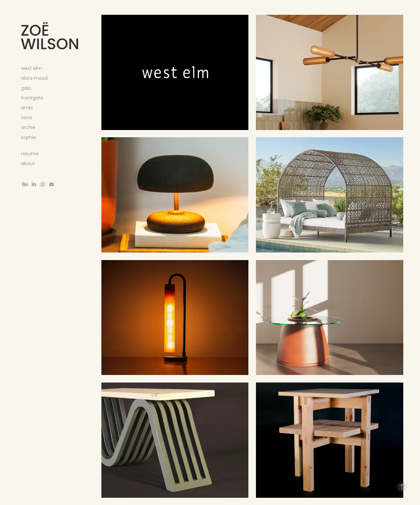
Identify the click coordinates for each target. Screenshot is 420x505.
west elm (31, 69)
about (28, 164)
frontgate (32, 98)
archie (28, 128)
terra (27, 118)
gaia (26, 88)
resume (30, 154)
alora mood (34, 79)
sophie (29, 138)
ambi (27, 108)
